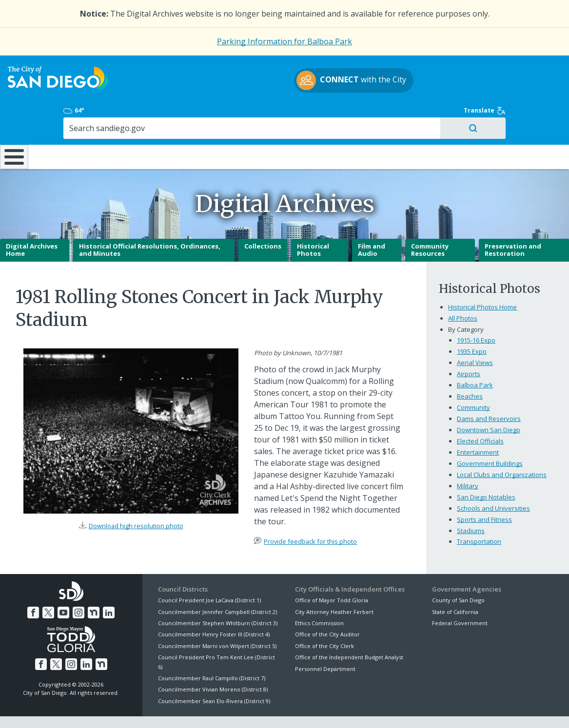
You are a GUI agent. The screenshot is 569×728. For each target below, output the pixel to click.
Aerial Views (475, 337)
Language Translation (326, 709)
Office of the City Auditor (327, 609)
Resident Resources (165, 124)
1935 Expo (472, 326)
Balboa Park (475, 360)
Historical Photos (313, 225)
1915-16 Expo (476, 315)
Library (337, 124)
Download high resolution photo (136, 500)
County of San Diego (458, 575)
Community (473, 382)
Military (468, 460)
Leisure (78, 124)
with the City (282, 86)
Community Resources (430, 225)
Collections (263, 221)
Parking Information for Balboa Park (284, 41)
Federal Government (460, 598)
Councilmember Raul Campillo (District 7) (212, 653)
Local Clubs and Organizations (502, 449)
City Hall (521, 124)
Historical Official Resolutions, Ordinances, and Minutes (150, 225)
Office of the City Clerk (324, 621)
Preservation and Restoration (513, 225)
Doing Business (250, 124)
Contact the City (394, 709)
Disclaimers (164, 709)
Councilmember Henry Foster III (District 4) (214, 609)
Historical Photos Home (482, 282)
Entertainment (478, 426)
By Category (466, 304)
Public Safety (428, 124)
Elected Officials (480, 415)
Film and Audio (372, 225)
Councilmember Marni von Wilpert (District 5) (217, 621)
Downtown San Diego (489, 404)
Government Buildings (490, 438)
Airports (469, 348)
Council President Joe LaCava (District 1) (209, 575)
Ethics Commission (319, 598)
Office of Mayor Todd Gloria (332, 575)
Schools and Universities (493, 482)
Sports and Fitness (484, 494)
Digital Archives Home (32, 225)
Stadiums (471, 505)
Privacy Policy (214, 709)
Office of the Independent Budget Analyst (349, 632)
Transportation (479, 516)
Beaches (470, 371)
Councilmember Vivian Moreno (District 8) (213, 664)
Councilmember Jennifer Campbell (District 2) (217, 586)
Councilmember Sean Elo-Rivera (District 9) (214, 676)
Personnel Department (325, 643)
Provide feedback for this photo (310, 516)
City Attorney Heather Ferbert (334, 586)
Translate (528, 72)
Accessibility (264, 709)
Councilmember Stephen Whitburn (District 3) (218, 598)
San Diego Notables (486, 471)
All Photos (463, 293)
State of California (455, 586)
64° (441, 72)
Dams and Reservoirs (489, 393)
